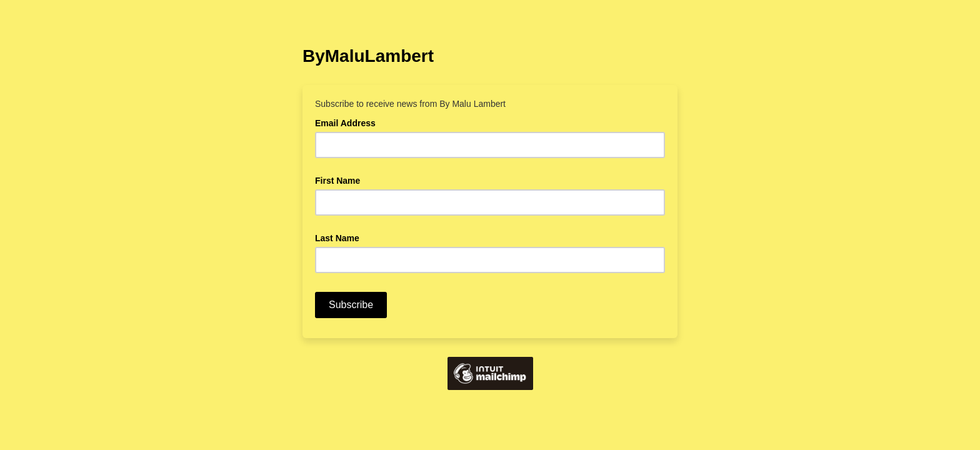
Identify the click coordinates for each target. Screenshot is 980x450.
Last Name (337, 238)
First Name (337, 181)
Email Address (349, 122)
